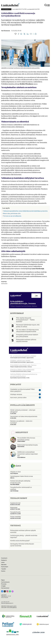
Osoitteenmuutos (5, 582)
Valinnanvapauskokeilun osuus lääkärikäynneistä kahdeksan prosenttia (25, 211)
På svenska (4, 584)
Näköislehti (4, 565)
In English (3, 586)
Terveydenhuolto (6, 9)
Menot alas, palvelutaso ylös (12, 213)
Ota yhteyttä (4, 558)
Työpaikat (4, 569)
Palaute (3, 580)
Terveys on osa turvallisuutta (12, 216)
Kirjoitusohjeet (5, 567)
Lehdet (3, 562)
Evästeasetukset (5, 588)
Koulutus (3, 571)
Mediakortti (4, 560)
